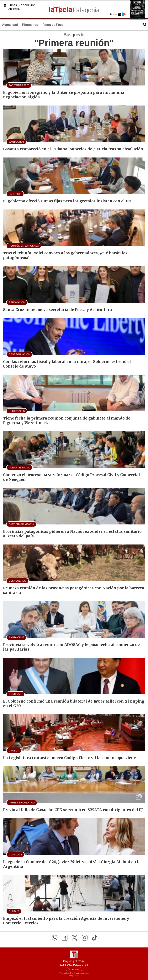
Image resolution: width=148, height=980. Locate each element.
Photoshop (30, 25)
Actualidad (10, 25)
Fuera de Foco (53, 25)
